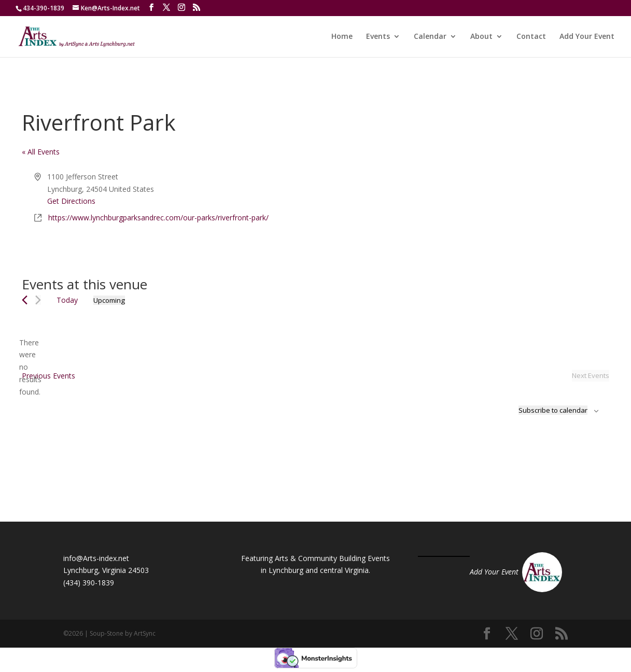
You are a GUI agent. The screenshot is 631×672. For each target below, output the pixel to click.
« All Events (41, 152)
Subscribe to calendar (553, 410)
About (481, 37)
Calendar (430, 37)
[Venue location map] (462, 209)
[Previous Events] (25, 300)
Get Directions (71, 201)
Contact (531, 37)
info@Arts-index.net (96, 558)
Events (378, 37)
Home (342, 37)
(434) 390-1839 (89, 583)
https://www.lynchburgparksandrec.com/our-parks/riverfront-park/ (158, 218)
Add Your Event (587, 37)
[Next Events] (38, 300)
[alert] (30, 367)
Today (67, 300)
